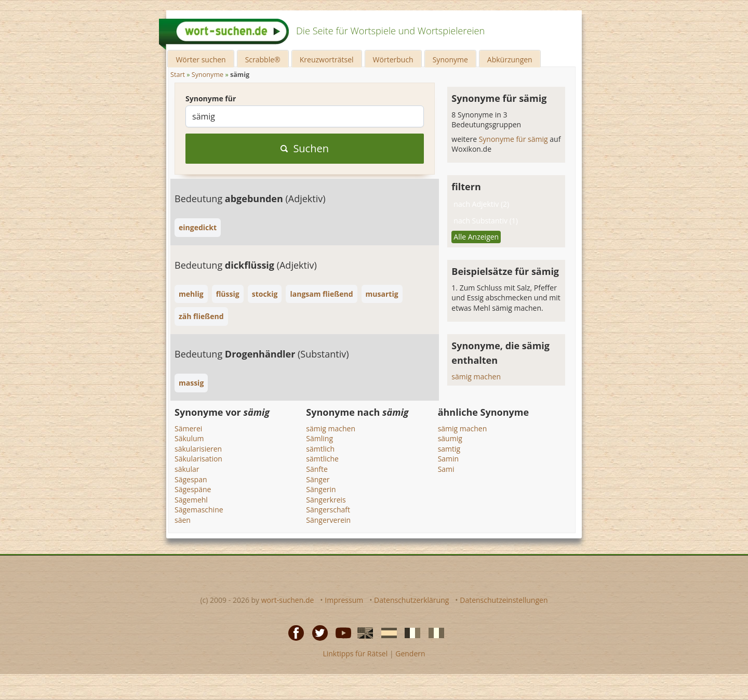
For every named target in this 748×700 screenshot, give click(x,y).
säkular (187, 469)
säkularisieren (198, 449)
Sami (446, 469)
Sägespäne (193, 489)
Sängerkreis (326, 500)
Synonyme (450, 60)
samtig (449, 449)
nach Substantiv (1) (486, 221)
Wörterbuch (393, 60)
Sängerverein (328, 520)
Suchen (305, 148)
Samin (449, 459)
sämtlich (320, 449)
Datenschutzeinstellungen (504, 600)
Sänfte (317, 469)
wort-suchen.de (288, 600)
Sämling (319, 438)
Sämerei (188, 428)
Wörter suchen (201, 60)
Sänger (318, 479)
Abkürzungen (510, 60)
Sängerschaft (328, 510)
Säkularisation (198, 459)
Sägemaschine (199, 510)
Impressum (344, 600)
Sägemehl (191, 500)
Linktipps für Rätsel (355, 653)
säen (183, 520)
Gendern (410, 653)
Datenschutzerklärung (411, 600)
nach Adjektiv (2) (481, 204)
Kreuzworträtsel (327, 60)
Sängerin (321, 489)
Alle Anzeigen (476, 237)
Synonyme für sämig (515, 139)
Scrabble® (263, 60)
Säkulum (189, 438)
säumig (450, 438)
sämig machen (476, 377)
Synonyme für (211, 98)
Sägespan (191, 479)
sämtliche (322, 459)
